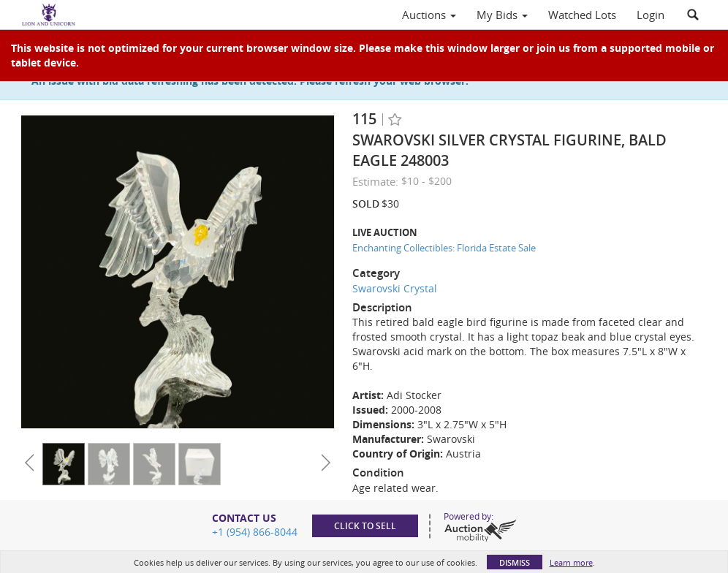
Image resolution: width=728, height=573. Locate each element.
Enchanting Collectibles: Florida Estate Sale (444, 248)
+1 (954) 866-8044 (255, 532)
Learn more (571, 562)
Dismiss (515, 562)
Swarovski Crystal (395, 288)
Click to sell (365, 526)
